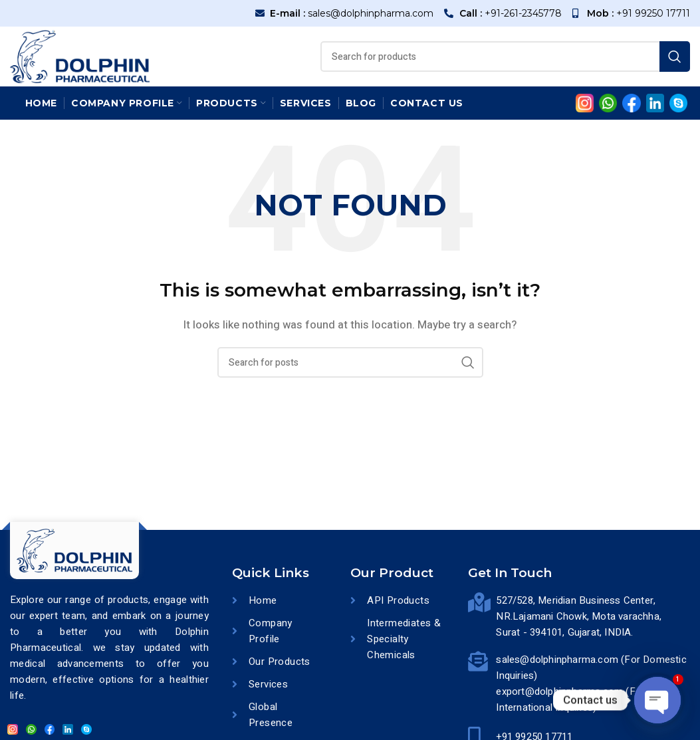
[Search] (506, 57)
